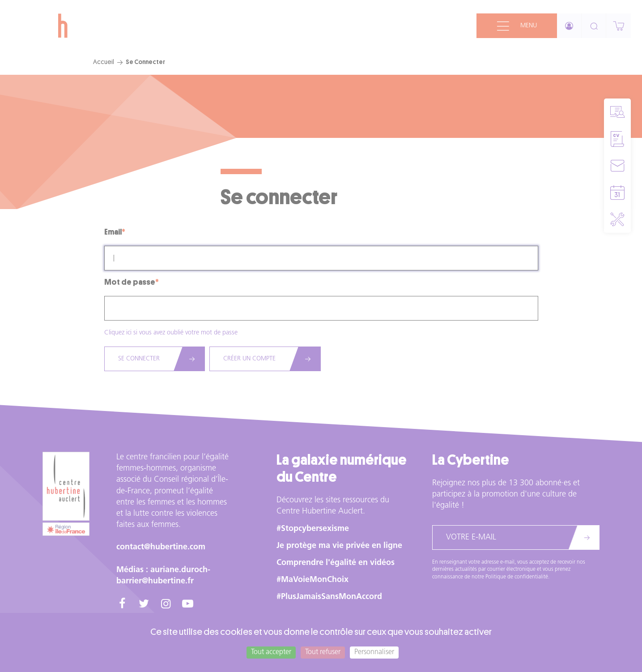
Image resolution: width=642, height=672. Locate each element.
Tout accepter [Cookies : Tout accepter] (271, 652)
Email (113, 232)
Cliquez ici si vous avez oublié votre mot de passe (171, 333)
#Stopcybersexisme (313, 529)
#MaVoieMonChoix (312, 580)
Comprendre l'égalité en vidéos (336, 563)
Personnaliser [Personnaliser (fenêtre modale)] (374, 652)
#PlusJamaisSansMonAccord (329, 597)
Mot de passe (130, 282)
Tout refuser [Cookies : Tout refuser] (323, 652)
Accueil (104, 62)
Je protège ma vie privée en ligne (339, 546)
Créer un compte (249, 359)
